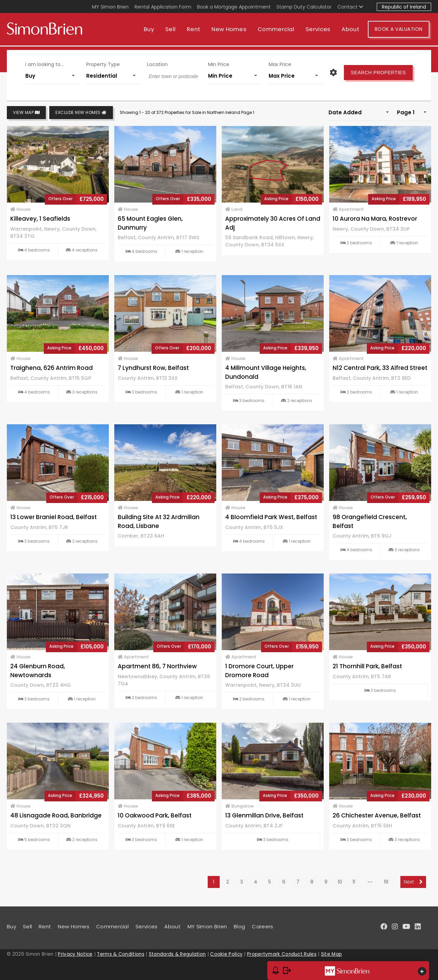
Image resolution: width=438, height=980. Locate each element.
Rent (195, 30)
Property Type (103, 64)
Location (157, 64)
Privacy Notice (75, 954)
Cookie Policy (226, 954)
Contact (350, 7)
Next (413, 882)
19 (386, 882)
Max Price (280, 64)
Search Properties (378, 73)
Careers (262, 926)
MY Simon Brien (110, 7)
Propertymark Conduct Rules (282, 954)
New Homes (231, 30)
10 (340, 882)
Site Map (331, 954)
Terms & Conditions (120, 954)
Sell (172, 30)
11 (354, 882)
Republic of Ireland (404, 7)
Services (320, 30)
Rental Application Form (163, 7)
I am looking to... (44, 64)
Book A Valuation (400, 30)
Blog (239, 926)
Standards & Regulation (177, 954)
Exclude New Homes (81, 113)
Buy (151, 30)
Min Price (219, 64)
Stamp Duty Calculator (304, 7)
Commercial (278, 30)
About (352, 30)
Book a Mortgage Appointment (234, 7)
